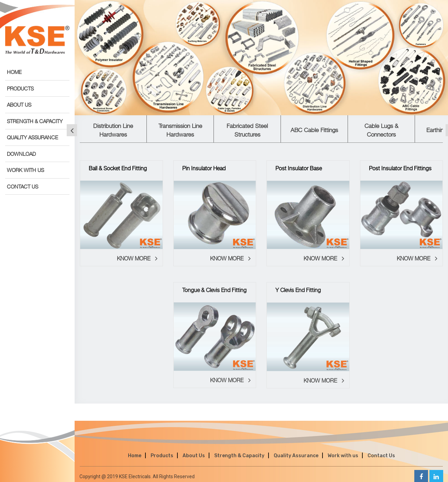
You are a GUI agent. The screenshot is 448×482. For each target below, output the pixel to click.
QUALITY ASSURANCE (32, 137)
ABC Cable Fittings (314, 130)
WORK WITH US (25, 170)
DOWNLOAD (21, 154)
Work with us (343, 460)
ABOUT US (19, 105)
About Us (194, 460)
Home (135, 460)
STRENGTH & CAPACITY (35, 121)
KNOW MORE (137, 260)
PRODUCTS (20, 88)
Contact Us (381, 460)
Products (162, 460)
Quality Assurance (296, 460)
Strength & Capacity (239, 460)
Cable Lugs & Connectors (381, 130)
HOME (14, 72)
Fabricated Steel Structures (247, 130)
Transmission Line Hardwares (180, 130)
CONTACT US (23, 186)
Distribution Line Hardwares (113, 130)
